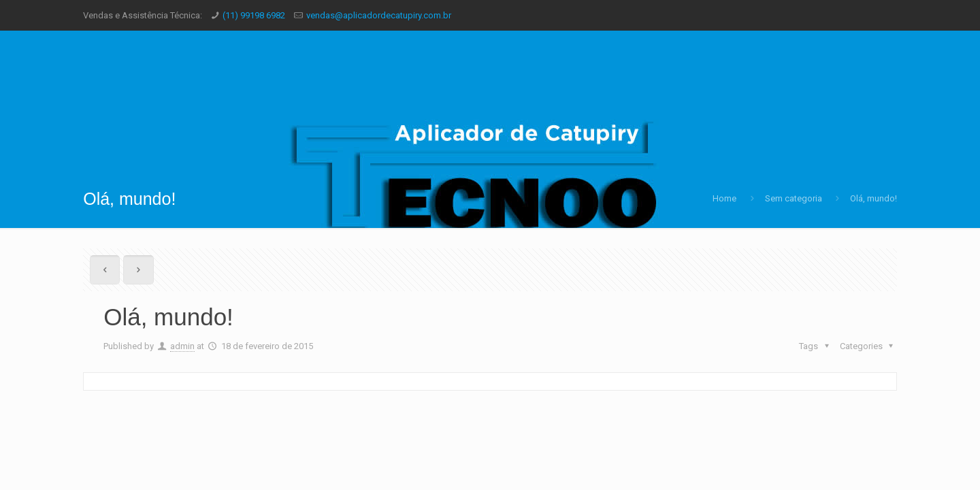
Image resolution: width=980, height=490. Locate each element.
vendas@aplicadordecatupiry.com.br (379, 15)
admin (182, 346)
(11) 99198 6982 (254, 15)
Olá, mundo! (873, 198)
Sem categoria (794, 198)
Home (724, 198)
